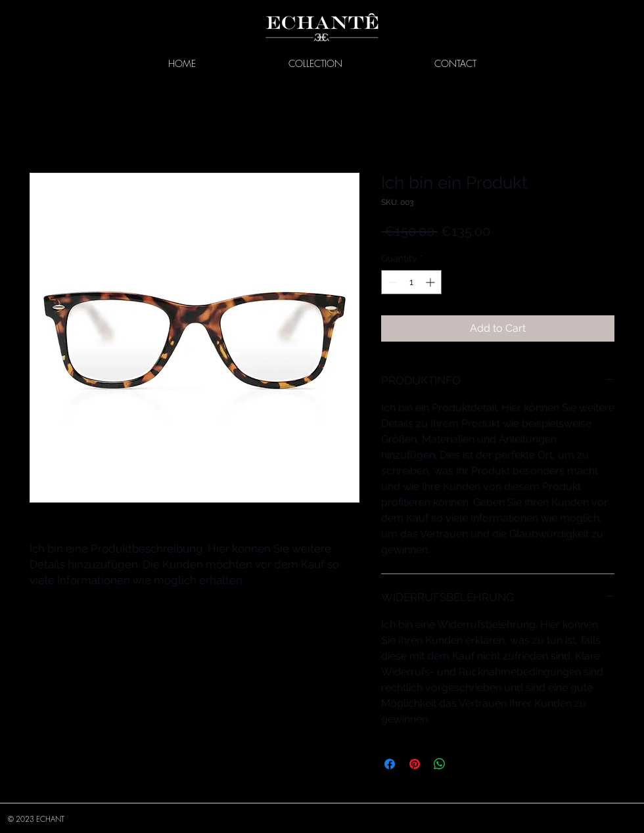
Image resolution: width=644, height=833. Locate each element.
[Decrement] (391, 282)
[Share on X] (465, 764)
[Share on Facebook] (390, 764)
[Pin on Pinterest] (415, 764)
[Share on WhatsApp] (440, 764)
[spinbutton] (411, 282)
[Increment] (431, 282)
